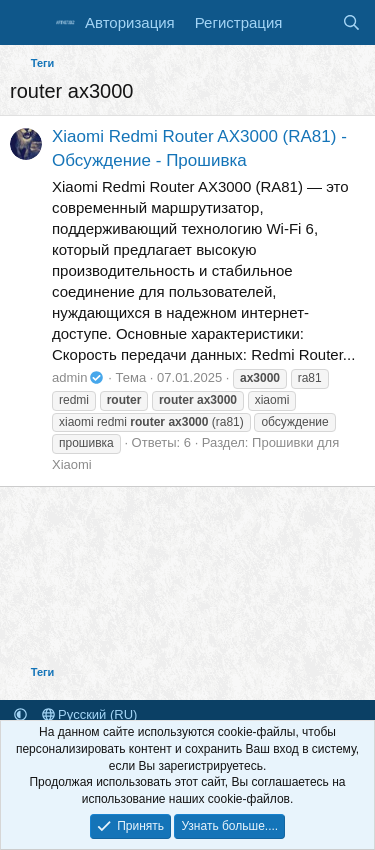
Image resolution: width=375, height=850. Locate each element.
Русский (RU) (90, 714)
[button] (20, 714)
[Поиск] (351, 22)
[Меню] (27, 23)
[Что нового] (311, 22)
